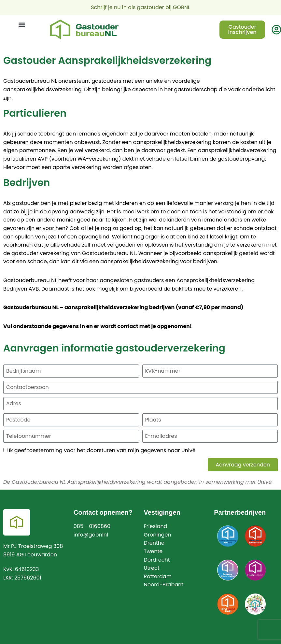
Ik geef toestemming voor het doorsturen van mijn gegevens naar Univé (102, 450)
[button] (22, 25)
